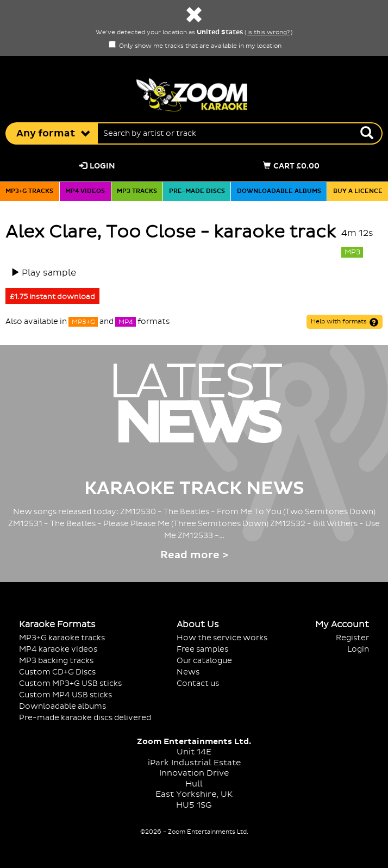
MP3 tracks (137, 191)
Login (97, 166)
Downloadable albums (279, 191)
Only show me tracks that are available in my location (195, 46)
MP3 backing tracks (56, 661)
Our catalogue (204, 661)
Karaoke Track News (194, 489)
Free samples (202, 649)
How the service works (222, 638)
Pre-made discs (197, 191)
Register (352, 638)
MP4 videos (85, 191)
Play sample (49, 273)
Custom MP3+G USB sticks (70, 683)
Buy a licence (358, 191)
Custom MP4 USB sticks (65, 695)
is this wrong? (268, 33)
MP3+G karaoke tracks (62, 638)
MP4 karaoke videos (58, 649)
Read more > (194, 555)
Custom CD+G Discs (57, 672)
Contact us (198, 683)
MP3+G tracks (29, 191)
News (188, 672)
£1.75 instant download (52, 297)
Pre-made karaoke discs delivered (85, 718)
